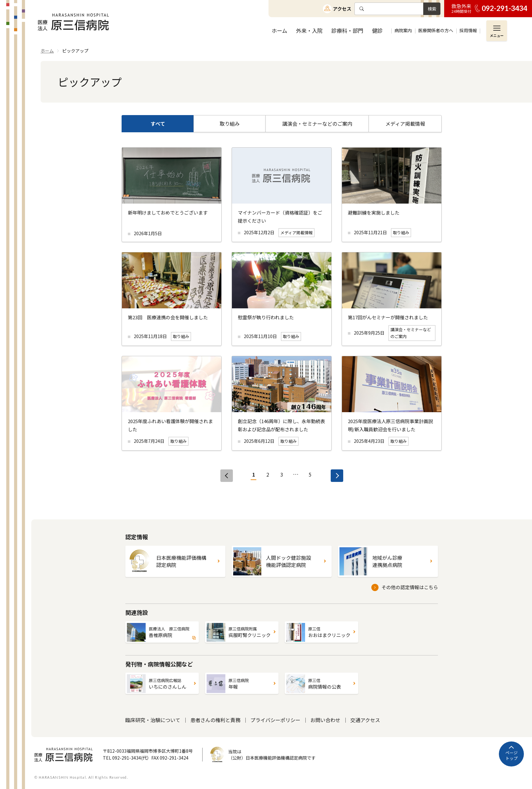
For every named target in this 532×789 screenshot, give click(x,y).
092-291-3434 (504, 8)
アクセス (342, 9)
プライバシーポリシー (275, 720)
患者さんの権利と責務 (215, 720)
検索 (432, 9)
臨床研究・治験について (153, 720)
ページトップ (512, 755)
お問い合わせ (325, 720)
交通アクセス (365, 720)
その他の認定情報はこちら (410, 587)
